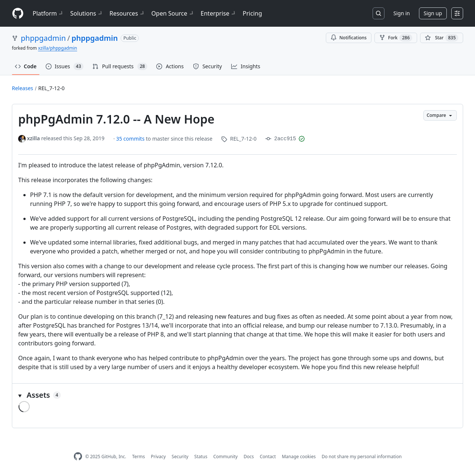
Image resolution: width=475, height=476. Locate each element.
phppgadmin (43, 38)
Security (180, 457)
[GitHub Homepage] (78, 457)
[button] (237, 395)
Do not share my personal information (362, 457)
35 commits (131, 139)
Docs (249, 457)
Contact (268, 457)
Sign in (402, 13)
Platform (48, 13)
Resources (127, 13)
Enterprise (219, 13)
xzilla (34, 138)
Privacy (158, 457)
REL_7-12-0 (51, 88)
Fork (396, 38)
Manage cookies (299, 457)
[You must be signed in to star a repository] (442, 38)
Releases (22, 88)
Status (201, 457)
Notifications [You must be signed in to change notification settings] (349, 38)
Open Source (173, 13)
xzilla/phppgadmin (57, 48)
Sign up (433, 13)
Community (226, 457)
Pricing (252, 13)
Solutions (87, 13)
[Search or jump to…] (379, 13)
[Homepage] (18, 14)
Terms (139, 457)
